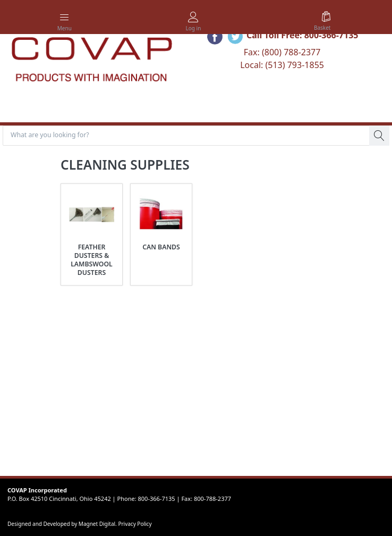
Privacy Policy (135, 524)
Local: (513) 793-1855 (282, 65)
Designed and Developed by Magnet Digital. (63, 524)
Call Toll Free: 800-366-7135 (302, 35)
